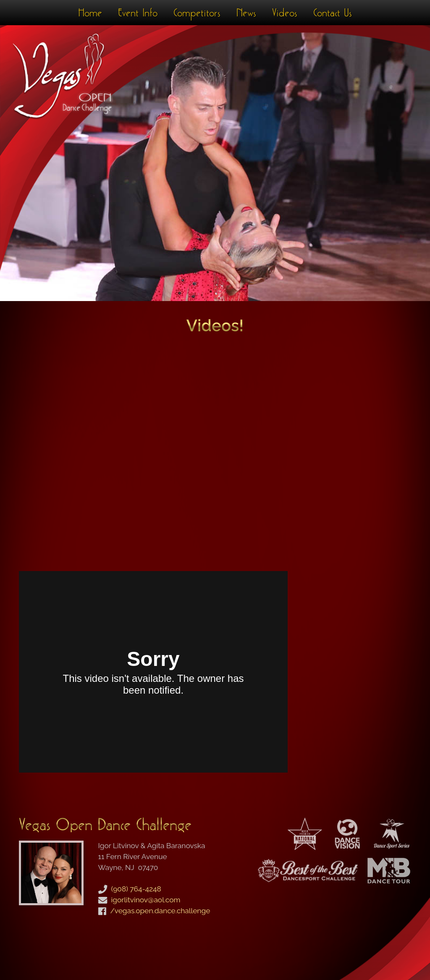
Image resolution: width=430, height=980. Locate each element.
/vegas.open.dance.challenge (160, 911)
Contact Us (333, 13)
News (246, 13)
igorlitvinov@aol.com (146, 900)
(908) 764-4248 (136, 889)
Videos (285, 13)
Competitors (197, 13)
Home (90, 13)
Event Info (138, 13)
